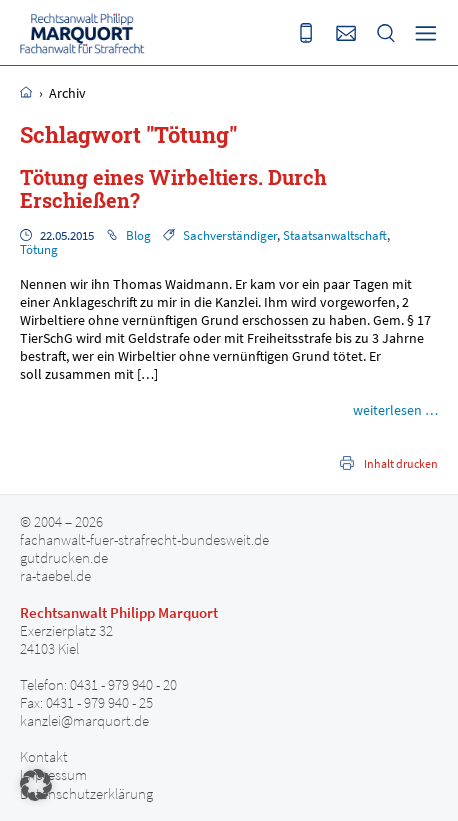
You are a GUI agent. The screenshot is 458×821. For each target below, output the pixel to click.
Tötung (39, 249)
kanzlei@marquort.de (84, 721)
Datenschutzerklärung (86, 794)
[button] (36, 785)
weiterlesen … (395, 410)
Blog (138, 235)
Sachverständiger (230, 235)
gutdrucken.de (64, 558)
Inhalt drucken (401, 463)
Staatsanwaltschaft (335, 235)
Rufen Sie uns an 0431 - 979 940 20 (306, 33)
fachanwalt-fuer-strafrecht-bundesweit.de (144, 540)
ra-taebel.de (55, 576)
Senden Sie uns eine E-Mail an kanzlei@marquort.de (346, 33)
